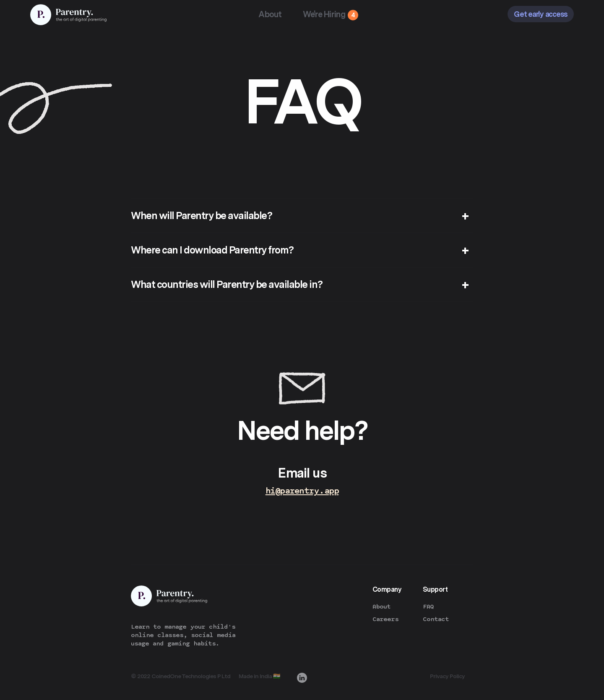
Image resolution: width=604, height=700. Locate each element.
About (270, 14)
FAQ (428, 606)
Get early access (541, 14)
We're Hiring (324, 14)
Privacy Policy (447, 676)
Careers (385, 619)
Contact (436, 619)
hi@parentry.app (302, 491)
